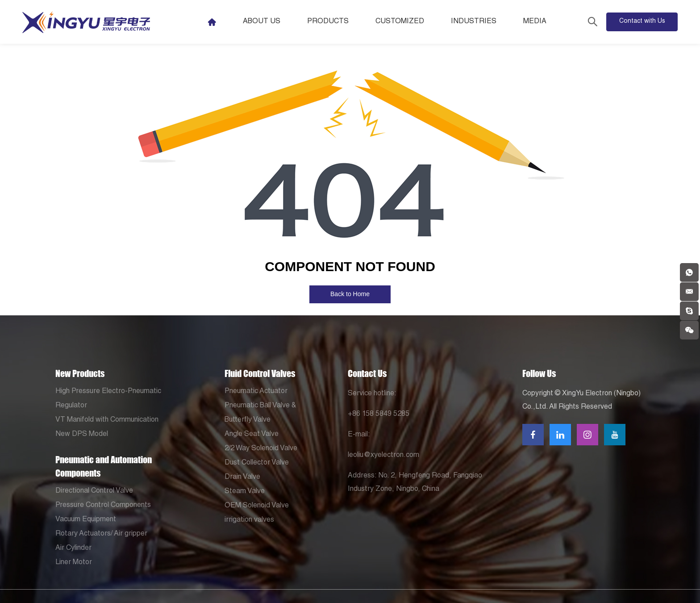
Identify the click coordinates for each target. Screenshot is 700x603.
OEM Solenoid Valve (257, 506)
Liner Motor (74, 563)
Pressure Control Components (103, 506)
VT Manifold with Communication (107, 420)
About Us (262, 22)
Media (535, 22)
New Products (80, 373)
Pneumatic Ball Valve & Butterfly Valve (260, 413)
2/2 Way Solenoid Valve (261, 449)
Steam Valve (245, 492)
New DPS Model (82, 435)
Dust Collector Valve (257, 463)
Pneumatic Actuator (256, 392)
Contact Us (367, 373)
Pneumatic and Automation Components (104, 466)
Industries (474, 22)
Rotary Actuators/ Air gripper (101, 534)
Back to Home (350, 294)
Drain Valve (242, 477)
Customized (400, 22)
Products (328, 22)
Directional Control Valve (94, 491)
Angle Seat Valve (252, 435)
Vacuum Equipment (86, 520)
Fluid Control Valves (260, 373)
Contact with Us (642, 21)
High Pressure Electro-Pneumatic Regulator (108, 399)
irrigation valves (249, 520)
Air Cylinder (73, 549)
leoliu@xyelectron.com (383, 456)
